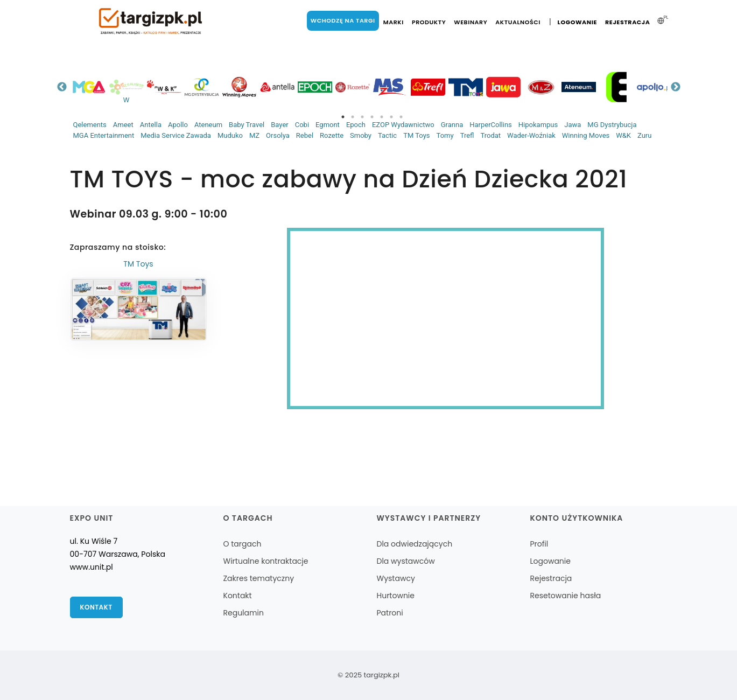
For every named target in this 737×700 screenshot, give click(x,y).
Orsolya (278, 135)
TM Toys (416, 135)
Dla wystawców (405, 561)
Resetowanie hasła (565, 596)
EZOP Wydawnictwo (403, 125)
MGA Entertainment (104, 135)
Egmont (328, 125)
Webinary (471, 22)
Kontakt (96, 607)
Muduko (230, 135)
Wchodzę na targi (343, 20)
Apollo (178, 125)
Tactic (387, 135)
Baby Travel (247, 125)
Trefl (467, 135)
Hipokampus (538, 125)
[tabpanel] (89, 87)
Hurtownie (395, 596)
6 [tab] (391, 117)
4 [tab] (372, 117)
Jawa (573, 125)
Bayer (279, 125)
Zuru (644, 135)
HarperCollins (491, 125)
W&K (623, 135)
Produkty (429, 22)
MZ (254, 135)
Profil (539, 544)
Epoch (356, 125)
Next (676, 87)
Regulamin (244, 613)
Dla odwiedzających (414, 544)
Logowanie (577, 22)
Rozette (332, 135)
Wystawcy (395, 578)
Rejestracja (627, 22)
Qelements (90, 125)
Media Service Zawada (176, 135)
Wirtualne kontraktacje (266, 561)
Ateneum (208, 125)
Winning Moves (586, 135)
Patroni (389, 613)
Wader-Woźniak (531, 135)
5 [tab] (382, 117)
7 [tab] (401, 117)
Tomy (445, 135)
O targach (243, 544)
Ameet (123, 125)
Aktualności (518, 22)
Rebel (305, 135)
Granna (452, 125)
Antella (151, 125)
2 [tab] (353, 117)
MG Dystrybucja (612, 125)
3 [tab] (362, 117)
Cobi (302, 125)
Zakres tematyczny (259, 578)
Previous (62, 87)
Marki (394, 22)
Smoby (361, 135)
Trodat (490, 135)
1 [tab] (343, 117)
